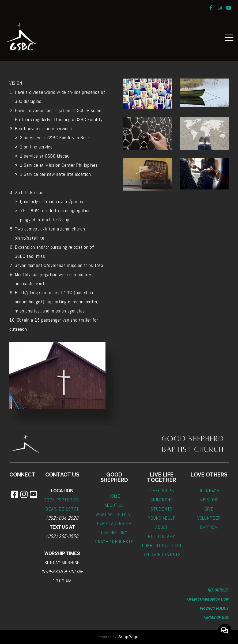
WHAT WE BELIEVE (114, 514)
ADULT (161, 527)
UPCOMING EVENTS (162, 554)
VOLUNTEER (209, 518)
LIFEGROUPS (162, 491)
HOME (114, 496)
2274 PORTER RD (62, 500)
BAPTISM (209, 527)
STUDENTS (161, 509)
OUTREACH (209, 491)
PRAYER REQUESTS (114, 541)
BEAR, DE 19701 (62, 509)
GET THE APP (161, 536)
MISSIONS (209, 500)
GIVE (209, 509)
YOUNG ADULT (161, 518)
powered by (119, 637)
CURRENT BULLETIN (162, 545)
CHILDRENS (162, 500)
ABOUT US (114, 505)
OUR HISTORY (114, 532)
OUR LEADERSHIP (114, 523)
